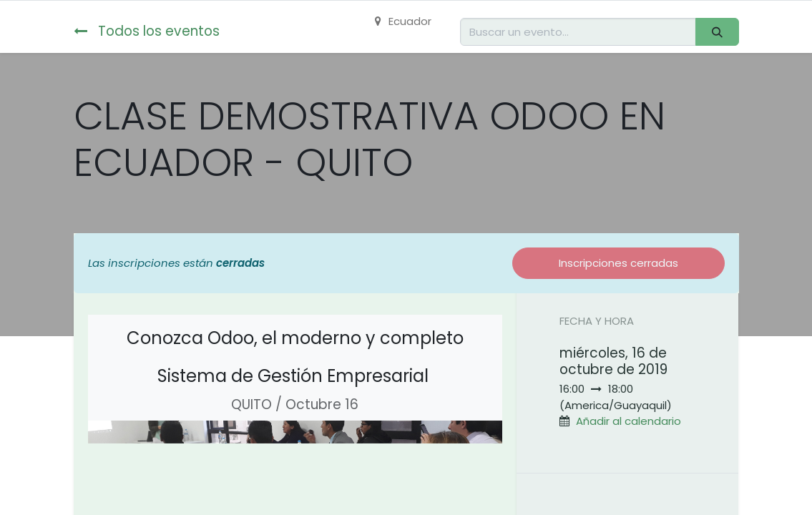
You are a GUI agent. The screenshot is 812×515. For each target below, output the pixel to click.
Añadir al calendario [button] (628, 421)
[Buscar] (717, 32)
